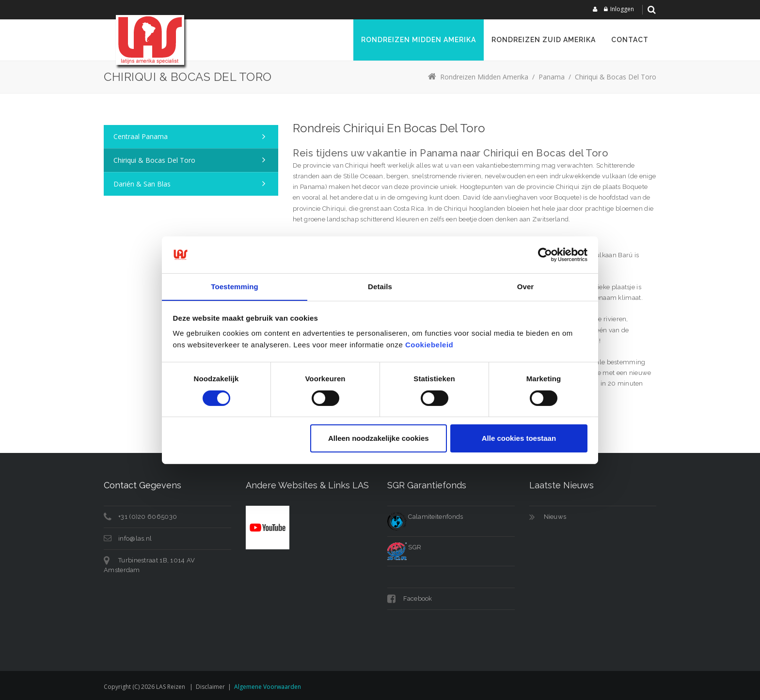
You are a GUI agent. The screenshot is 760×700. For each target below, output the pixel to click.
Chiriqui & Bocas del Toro (154, 160)
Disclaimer (210, 687)
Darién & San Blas (142, 184)
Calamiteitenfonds (425, 517)
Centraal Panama (141, 136)
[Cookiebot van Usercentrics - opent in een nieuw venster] (545, 254)
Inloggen (622, 9)
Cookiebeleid (429, 345)
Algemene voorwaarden (268, 687)
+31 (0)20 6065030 (148, 517)
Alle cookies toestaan (519, 439)
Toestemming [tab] (235, 287)
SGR (404, 547)
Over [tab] (526, 287)
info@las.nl (135, 538)
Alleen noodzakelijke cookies (379, 439)
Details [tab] (380, 287)
